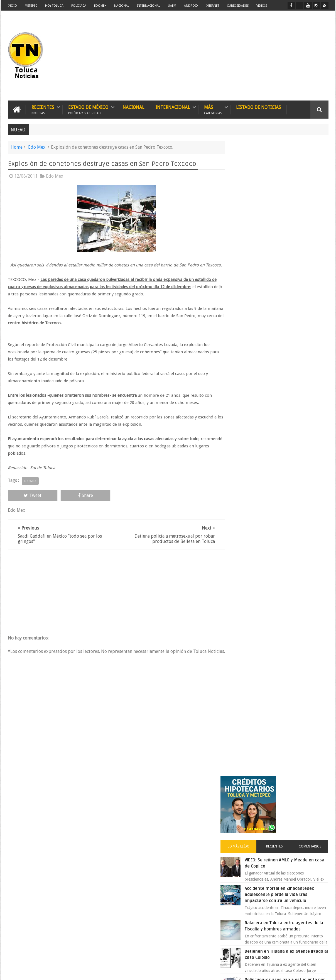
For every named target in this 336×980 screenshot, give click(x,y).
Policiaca (79, 6)
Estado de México (88, 109)
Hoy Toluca (54, 6)
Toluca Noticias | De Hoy (79, 971)
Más (213, 109)
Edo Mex (37, 147)
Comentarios (312, 215)
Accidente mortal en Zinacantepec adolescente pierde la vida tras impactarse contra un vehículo (291, 264)
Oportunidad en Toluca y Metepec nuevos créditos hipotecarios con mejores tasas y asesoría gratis (290, 424)
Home (17, 147)
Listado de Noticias (258, 107)
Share (70, 502)
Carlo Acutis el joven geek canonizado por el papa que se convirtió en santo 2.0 (287, 521)
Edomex (100, 6)
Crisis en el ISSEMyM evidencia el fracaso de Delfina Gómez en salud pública (291, 389)
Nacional (122, 6)
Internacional (149, 6)
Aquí (324, 971)
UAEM (172, 6)
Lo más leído (248, 215)
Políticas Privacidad (280, 971)
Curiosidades (238, 6)
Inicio (12, 6)
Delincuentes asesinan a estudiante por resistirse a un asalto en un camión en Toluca (287, 355)
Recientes (43, 109)
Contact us (314, 802)
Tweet (28, 502)
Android (191, 6)
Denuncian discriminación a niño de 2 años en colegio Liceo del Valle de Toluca (177, 941)
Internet (212, 6)
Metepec (31, 6)
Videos (262, 6)
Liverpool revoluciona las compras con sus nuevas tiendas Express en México (291, 459)
